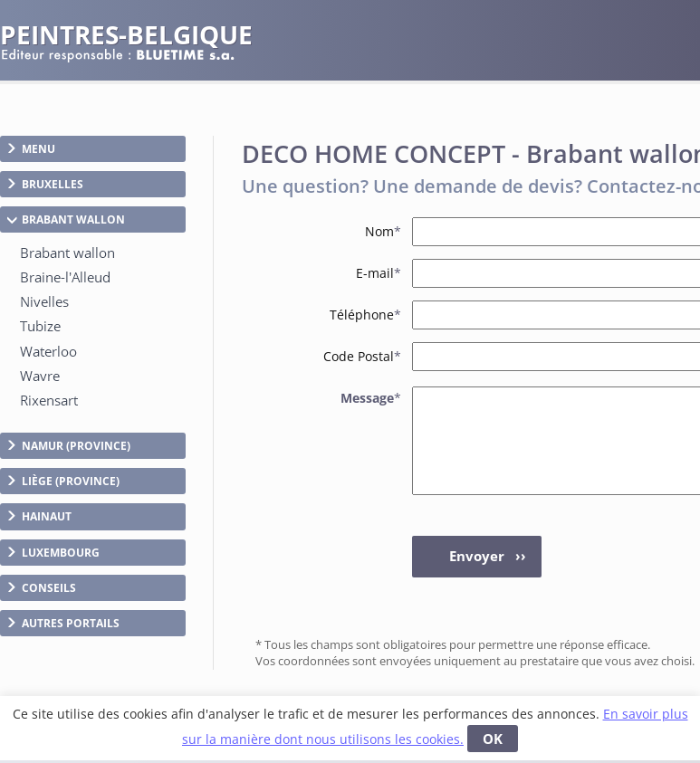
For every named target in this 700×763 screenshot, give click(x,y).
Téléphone (365, 315)
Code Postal (362, 356)
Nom (383, 231)
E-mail (379, 273)
